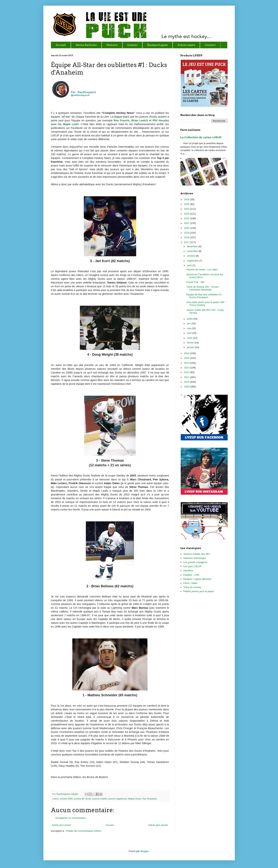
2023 (187, 214)
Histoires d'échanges (195, 558)
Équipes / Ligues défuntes (197, 579)
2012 (187, 372)
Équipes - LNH (191, 575)
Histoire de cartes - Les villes (202, 270)
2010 (187, 382)
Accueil (110, 825)
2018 (187, 237)
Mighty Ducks (135, 799)
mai (189, 328)
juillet (190, 319)
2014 (187, 363)
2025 (187, 204)
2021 (187, 223)
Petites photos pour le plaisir (199, 591)
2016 (187, 353)
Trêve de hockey (192, 587)
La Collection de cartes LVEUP (201, 137)
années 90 (79, 799)
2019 (187, 233)
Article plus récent (62, 825)
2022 (187, 218)
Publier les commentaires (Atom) (84, 831)
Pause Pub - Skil (195, 282)
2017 (187, 242)
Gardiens (188, 570)
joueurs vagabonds (118, 799)
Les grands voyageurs (195, 562)
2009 (187, 387)
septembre (193, 261)
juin (189, 323)
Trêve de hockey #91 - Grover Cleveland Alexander (202, 288)
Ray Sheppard (150, 799)
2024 (187, 209)
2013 (187, 368)
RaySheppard (63, 794)
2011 (187, 377)
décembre (193, 246)
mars (190, 338)
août (190, 265)
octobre (191, 256)
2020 (187, 228)
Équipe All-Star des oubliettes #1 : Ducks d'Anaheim (205, 296)
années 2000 (66, 799)
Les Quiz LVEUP (192, 566)
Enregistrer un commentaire (71, 818)
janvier (191, 347)
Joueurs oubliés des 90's (197, 554)
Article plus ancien (158, 825)
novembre (193, 251)
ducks (88, 799)
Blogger (145, 851)
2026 (187, 199)
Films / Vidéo (190, 583)
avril (189, 333)
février (191, 343)
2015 (187, 358)
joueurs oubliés (100, 799)
